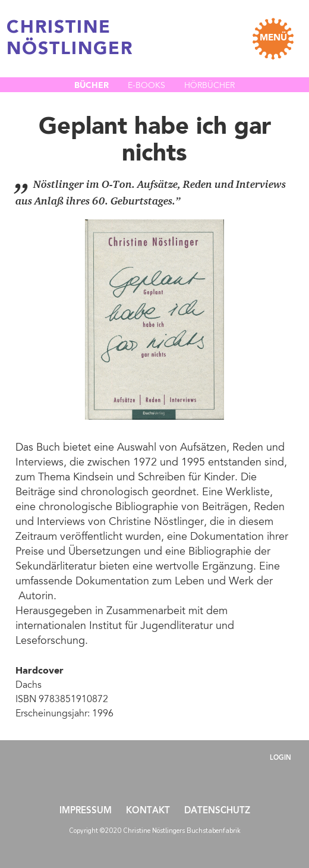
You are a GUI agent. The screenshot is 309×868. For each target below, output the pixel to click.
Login (280, 758)
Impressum (86, 811)
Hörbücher (209, 86)
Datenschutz (217, 811)
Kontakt (148, 811)
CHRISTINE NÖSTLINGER (70, 39)
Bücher (92, 86)
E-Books (146, 86)
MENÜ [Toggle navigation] (273, 38)
